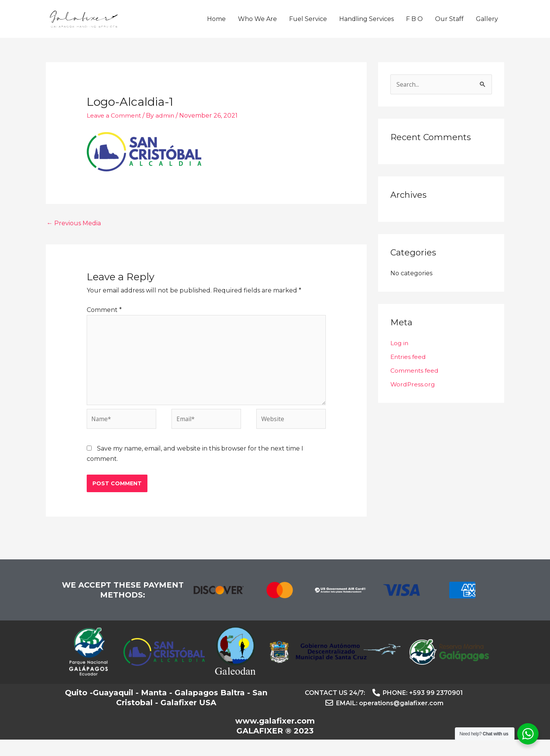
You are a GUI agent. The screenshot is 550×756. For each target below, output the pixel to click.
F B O (414, 25)
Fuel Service (308, 25)
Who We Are (257, 25)
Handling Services (366, 25)
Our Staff (449, 25)
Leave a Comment (114, 128)
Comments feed (415, 384)
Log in (400, 356)
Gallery (487, 25)
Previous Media (74, 236)
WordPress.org (413, 398)
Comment (104, 323)
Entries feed (409, 370)
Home (216, 25)
